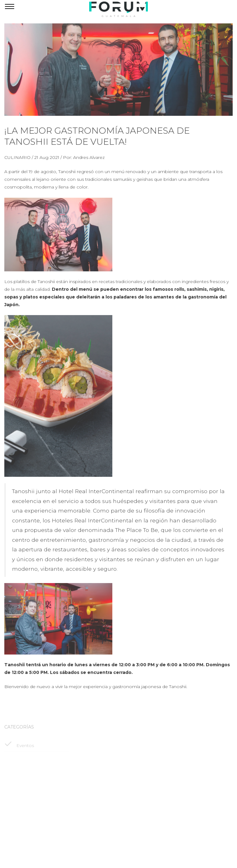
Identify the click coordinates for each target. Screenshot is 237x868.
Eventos (19, 748)
